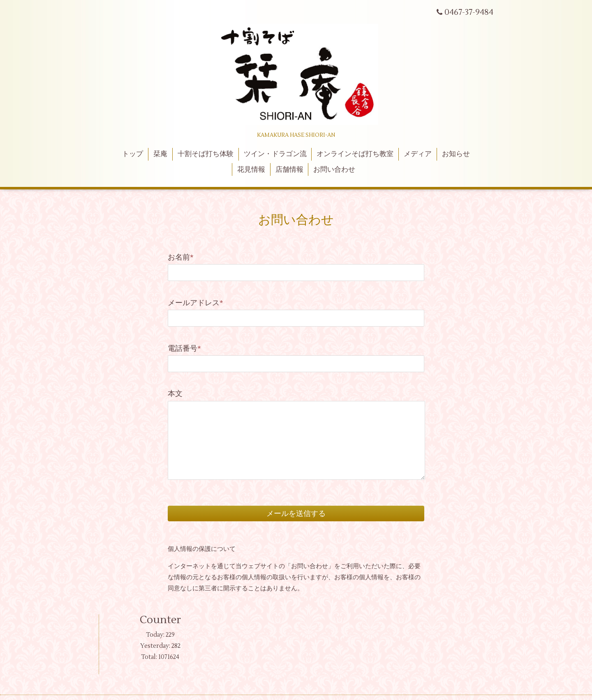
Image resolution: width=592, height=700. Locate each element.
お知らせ (456, 154)
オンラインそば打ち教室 (355, 154)
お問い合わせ (334, 170)
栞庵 (160, 154)
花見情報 (251, 170)
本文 (175, 394)
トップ (133, 154)
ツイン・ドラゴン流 (275, 154)
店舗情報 (289, 170)
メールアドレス (195, 303)
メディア (418, 154)
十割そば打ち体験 (206, 154)
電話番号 (184, 349)
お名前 (181, 257)
